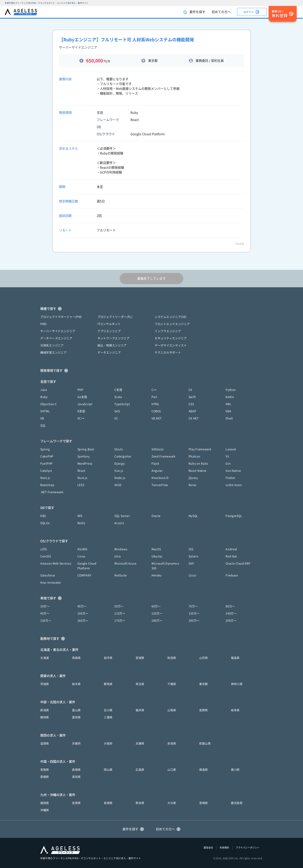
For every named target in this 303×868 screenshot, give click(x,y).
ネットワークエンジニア (114, 338)
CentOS (46, 556)
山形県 (204, 658)
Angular (157, 471)
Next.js (45, 478)
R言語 (81, 411)
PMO (43, 324)
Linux (82, 556)
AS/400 (82, 549)
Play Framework (200, 449)
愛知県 (76, 717)
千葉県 (172, 684)
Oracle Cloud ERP (238, 563)
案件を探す (194, 12)
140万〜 (231, 613)
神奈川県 (237, 684)
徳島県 (204, 770)
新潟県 (45, 710)
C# (190, 390)
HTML (155, 404)
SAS (117, 411)
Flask (155, 464)
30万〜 (45, 606)
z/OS (44, 549)
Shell (229, 418)
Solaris (193, 556)
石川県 (108, 710)
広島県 (140, 770)
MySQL (193, 516)
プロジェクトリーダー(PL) (115, 317)
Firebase (232, 575)
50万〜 (119, 606)
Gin (228, 464)
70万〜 (193, 606)
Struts (119, 449)
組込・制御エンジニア (112, 345)
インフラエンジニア (168, 331)
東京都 (204, 684)
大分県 (172, 803)
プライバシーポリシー (248, 848)
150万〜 (46, 621)
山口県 (172, 770)
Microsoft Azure (125, 563)
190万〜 (194, 621)
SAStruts (158, 449)
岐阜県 (235, 710)
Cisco (193, 575)
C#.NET (194, 418)
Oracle (156, 516)
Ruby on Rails (198, 464)
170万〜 (120, 621)
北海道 (45, 658)
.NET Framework (52, 492)
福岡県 (45, 803)
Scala (118, 397)
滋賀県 (45, 743)
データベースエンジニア (56, 338)
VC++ (81, 418)
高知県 (76, 777)
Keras (193, 485)
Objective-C (49, 404)
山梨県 (172, 710)
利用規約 (224, 848)
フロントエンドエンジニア (172, 324)
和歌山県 (205, 743)
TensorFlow (160, 485)
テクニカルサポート (168, 353)
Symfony (84, 456)
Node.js (120, 478)
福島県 (235, 658)
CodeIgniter (123, 456)
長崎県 (108, 803)
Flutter (230, 478)
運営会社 (208, 848)
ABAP (193, 411)
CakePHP (47, 456)
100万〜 (83, 613)
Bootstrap (47, 485)
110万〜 (120, 613)
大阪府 (108, 743)
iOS (191, 549)
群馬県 (108, 684)
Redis (82, 523)
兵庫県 (140, 743)
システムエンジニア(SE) (171, 317)
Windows (121, 549)
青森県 (76, 658)
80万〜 (230, 606)
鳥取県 (45, 770)
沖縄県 (45, 810)
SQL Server (122, 516)
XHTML (45, 411)
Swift (192, 397)
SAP (191, 563)
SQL (43, 425)
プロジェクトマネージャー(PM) (61, 317)
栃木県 (76, 684)
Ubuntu (157, 556)
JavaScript (85, 404)
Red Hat (231, 556)
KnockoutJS (160, 478)
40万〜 (82, 606)
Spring (45, 449)
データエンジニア (109, 353)
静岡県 (45, 717)
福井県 (140, 710)
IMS (80, 516)
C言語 (118, 390)
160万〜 (83, 621)
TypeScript (122, 404)
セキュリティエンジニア (171, 338)
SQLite (45, 523)
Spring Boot (86, 449)
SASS (118, 485)
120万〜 (157, 613)
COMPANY (84, 575)
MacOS (156, 549)
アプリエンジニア (109, 331)
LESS (81, 485)
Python (231, 390)
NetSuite (121, 575)
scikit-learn (234, 485)
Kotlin (230, 397)
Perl (154, 397)
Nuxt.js (83, 478)
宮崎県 (204, 803)
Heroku (157, 575)
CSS (191, 404)
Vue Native (233, 471)
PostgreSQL (234, 516)
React (82, 471)
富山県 (76, 710)
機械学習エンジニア (53, 353)
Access (119, 523)
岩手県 (108, 658)
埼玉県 (140, 684)
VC (116, 418)
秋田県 (172, 658)
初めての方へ (221, 12)
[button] (151, 309)
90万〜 (45, 613)
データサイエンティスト (171, 345)
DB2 (43, 516)
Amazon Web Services (56, 563)
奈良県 (172, 743)
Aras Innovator (51, 582)
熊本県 (140, 803)
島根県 (76, 770)
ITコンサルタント (109, 324)
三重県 (108, 717)
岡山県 (108, 770)
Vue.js (119, 471)
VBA (228, 411)
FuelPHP (46, 464)
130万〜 (194, 613)
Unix (118, 556)
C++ (154, 390)
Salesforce (48, 575)
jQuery (193, 478)
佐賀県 (76, 803)
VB (42, 418)
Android (231, 549)
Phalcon (194, 456)
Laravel (231, 449)
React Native (198, 471)
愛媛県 (45, 777)
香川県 (235, 770)
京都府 (76, 743)
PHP (80, 390)
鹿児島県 (237, 803)
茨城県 (45, 684)
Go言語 (82, 397)
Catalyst (46, 471)
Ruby (44, 397)
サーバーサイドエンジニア (58, 331)
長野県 (204, 710)
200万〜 (231, 621)
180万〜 (157, 621)
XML (228, 404)
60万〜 (156, 606)
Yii (227, 456)
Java (44, 390)
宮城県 (140, 658)
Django (119, 464)
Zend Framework (164, 456)
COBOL (156, 411)
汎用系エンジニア (52, 345)
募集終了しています (151, 279)
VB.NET (157, 418)
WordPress (85, 464)
